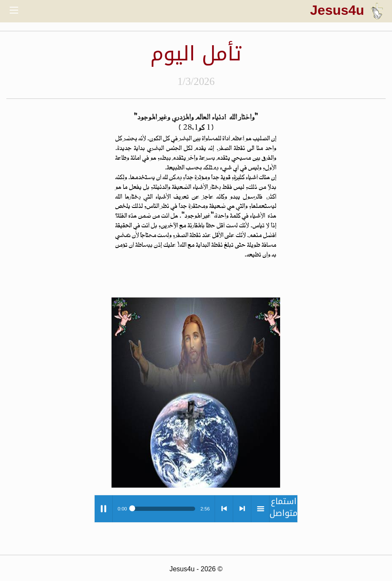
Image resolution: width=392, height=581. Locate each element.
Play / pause (103, 509)
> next (242, 509)
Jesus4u (347, 10)
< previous (224, 509)
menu (260, 509)
